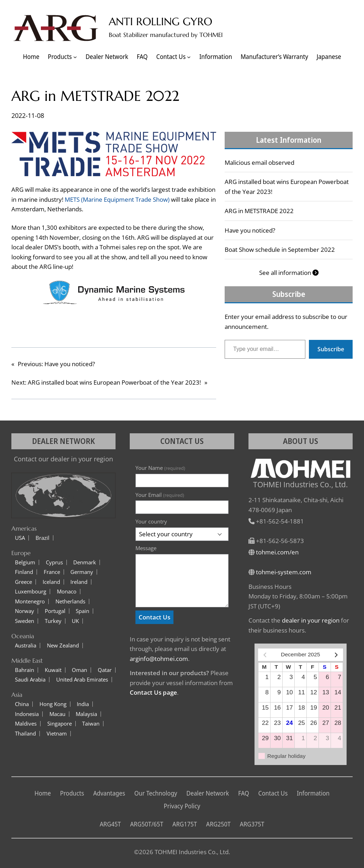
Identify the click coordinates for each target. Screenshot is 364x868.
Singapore (60, 724)
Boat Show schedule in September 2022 (280, 249)
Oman (79, 670)
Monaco (67, 592)
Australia (26, 645)
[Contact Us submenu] (189, 57)
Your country (151, 521)
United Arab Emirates (82, 680)
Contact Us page (153, 692)
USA (20, 538)
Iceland (51, 582)
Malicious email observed (259, 162)
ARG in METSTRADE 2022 (259, 211)
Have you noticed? (250, 230)
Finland (24, 572)
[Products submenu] (75, 57)
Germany (82, 572)
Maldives (26, 724)
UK (75, 621)
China (22, 704)
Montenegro (30, 601)
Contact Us (154, 617)
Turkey (53, 621)
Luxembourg (31, 592)
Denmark (85, 562)
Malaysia (86, 714)
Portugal (55, 611)
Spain (82, 611)
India (83, 704)
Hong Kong (53, 704)
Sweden (25, 621)
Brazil (42, 538)
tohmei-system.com (284, 572)
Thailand (25, 734)
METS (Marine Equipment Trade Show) (117, 199)
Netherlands (70, 601)
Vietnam (57, 734)
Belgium (25, 562)
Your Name (160, 468)
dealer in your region (311, 620)
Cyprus (54, 562)
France (52, 572)
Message (146, 548)
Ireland (79, 582)
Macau (57, 714)
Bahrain (25, 670)
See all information (289, 273)
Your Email (160, 495)
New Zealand (63, 645)
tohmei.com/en (277, 552)
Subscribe (331, 349)
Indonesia (27, 714)
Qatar (105, 670)
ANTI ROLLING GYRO (160, 21)
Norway (25, 611)
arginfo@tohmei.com (159, 659)
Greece (23, 582)
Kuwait (53, 670)
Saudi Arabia (30, 680)
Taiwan (91, 724)
